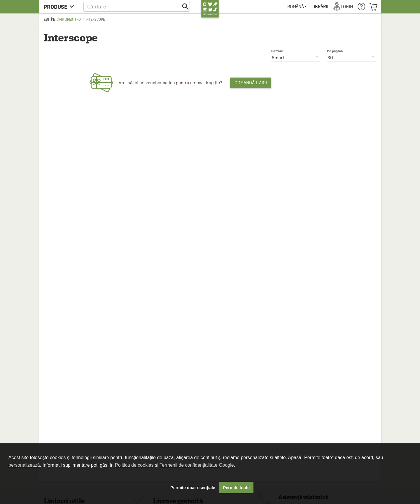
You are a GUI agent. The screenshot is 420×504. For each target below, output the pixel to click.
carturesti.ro (69, 20)
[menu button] (61, 7)
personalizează (24, 465)
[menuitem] (297, 7)
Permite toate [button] (236, 488)
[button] (137, 7)
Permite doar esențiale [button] (193, 488)
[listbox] (351, 57)
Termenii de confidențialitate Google (197, 465)
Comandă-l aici (251, 83)
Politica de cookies (134, 465)
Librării (320, 7)
